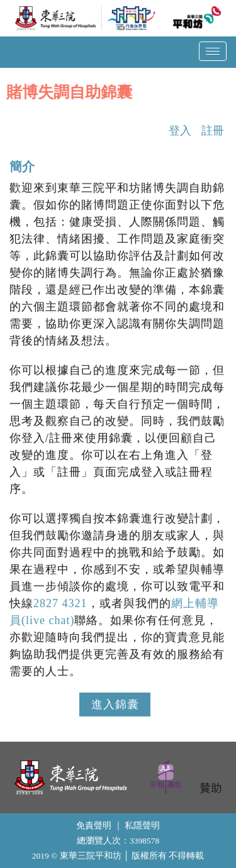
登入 (180, 133)
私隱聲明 (142, 826)
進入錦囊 (115, 706)
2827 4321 (60, 605)
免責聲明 (94, 826)
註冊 (213, 133)
